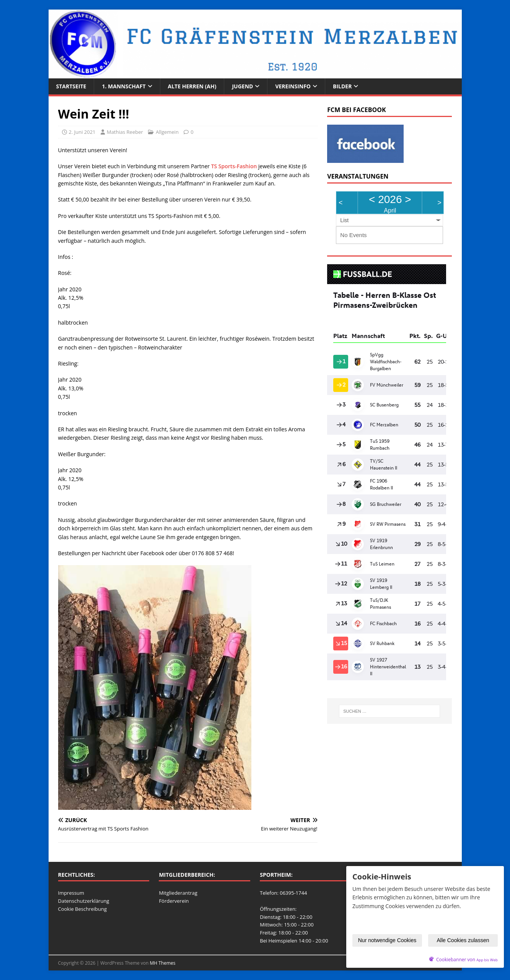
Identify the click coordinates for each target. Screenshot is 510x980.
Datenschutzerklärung (84, 901)
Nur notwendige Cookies (387, 940)
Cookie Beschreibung (83, 909)
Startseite (71, 86)
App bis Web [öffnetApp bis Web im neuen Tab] (487, 960)
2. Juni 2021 (82, 132)
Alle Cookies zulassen (463, 940)
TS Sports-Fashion (234, 166)
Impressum (71, 893)
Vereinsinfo (293, 86)
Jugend (242, 86)
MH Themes (163, 963)
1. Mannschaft (124, 86)
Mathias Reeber (125, 132)
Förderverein (174, 901)
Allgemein (167, 132)
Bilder (342, 86)
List (344, 220)
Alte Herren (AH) (192, 86)
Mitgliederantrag (178, 893)
